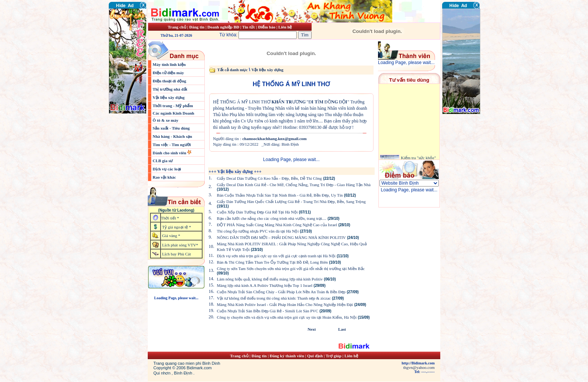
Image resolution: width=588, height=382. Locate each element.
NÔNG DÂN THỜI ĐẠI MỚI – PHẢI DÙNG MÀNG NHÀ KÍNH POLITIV (281, 237)
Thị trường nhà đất (170, 89)
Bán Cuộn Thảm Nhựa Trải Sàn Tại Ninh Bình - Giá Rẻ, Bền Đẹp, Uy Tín (280, 195)
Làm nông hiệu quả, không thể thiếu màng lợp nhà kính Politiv (270, 279)
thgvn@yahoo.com (419, 367)
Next (312, 329)
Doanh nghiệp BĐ (224, 27)
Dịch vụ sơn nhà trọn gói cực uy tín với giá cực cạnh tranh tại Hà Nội (276, 256)
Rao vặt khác (164, 177)
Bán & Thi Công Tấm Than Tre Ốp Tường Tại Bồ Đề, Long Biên (272, 262)
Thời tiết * (170, 218)
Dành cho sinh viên (170, 153)
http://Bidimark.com (418, 363)
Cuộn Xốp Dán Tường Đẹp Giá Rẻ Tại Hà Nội (257, 212)
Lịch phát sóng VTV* (180, 245)
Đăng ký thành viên (287, 356)
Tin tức (249, 27)
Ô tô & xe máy (165, 120)
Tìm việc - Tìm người (172, 145)
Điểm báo (267, 27)
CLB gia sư (163, 161)
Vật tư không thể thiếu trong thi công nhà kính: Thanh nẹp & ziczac (274, 298)
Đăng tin (197, 27)
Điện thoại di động (169, 81)
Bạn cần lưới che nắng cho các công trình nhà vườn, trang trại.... (271, 218)
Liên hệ (285, 27)
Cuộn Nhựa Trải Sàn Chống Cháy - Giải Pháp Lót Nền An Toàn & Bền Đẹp (281, 292)
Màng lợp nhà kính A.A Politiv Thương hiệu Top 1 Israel (265, 285)
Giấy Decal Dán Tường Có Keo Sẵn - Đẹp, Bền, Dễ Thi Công (269, 178)
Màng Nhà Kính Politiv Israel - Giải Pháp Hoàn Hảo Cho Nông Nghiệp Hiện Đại (285, 304)
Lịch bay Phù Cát (176, 254)
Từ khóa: (259, 35)
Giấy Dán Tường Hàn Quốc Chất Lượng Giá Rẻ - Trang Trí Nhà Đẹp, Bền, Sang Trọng (291, 201)
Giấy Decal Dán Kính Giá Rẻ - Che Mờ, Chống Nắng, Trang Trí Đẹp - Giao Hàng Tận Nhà (294, 185)
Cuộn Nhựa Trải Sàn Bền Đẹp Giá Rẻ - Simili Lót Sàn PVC (267, 311)
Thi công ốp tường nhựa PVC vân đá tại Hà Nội (258, 231)
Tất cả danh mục (232, 70)
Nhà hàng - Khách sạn (172, 136)
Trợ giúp (334, 356)
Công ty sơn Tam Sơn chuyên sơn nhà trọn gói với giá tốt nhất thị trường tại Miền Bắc (291, 269)
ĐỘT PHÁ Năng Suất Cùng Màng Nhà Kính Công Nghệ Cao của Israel (277, 225)
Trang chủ (177, 27)
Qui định (315, 356)
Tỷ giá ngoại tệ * (176, 227)
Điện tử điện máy (168, 73)
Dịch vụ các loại (167, 169)
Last (342, 329)
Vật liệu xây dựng (169, 97)
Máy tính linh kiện (169, 64)
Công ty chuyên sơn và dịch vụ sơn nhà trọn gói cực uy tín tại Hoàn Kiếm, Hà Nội (287, 317)
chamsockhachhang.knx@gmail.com (274, 139)
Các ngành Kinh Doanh (173, 113)
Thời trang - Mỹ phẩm (173, 106)
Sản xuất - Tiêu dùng (171, 128)
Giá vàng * (171, 236)
